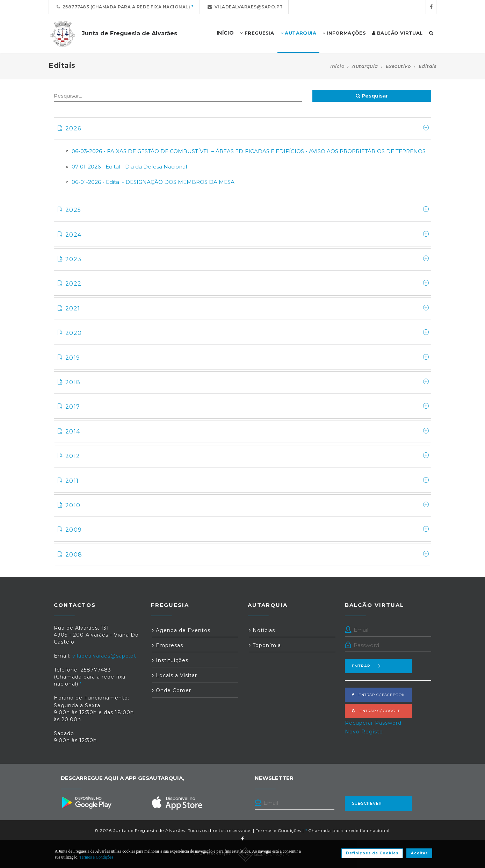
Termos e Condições (278, 830)
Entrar (367, 666)
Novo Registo (364, 732)
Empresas (168, 645)
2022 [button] (243, 284)
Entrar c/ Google (376, 711)
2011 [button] (243, 481)
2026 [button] (243, 128)
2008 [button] (243, 554)
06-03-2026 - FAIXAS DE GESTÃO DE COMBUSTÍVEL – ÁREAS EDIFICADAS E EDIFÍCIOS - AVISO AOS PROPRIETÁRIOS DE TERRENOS (249, 151)
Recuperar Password (373, 723)
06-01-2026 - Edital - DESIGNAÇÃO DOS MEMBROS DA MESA (153, 182)
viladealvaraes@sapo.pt (244, 7)
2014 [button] (243, 431)
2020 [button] (243, 333)
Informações (344, 33)
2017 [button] (243, 407)
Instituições (170, 660)
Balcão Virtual (397, 33)
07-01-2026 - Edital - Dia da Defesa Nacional (129, 167)
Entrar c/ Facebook (378, 695)
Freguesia (257, 33)
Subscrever (367, 803)
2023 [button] (243, 259)
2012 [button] (243, 456)
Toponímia (265, 645)
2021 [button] (243, 308)
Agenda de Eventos (181, 630)
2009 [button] (243, 530)
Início (337, 66)
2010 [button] (243, 505)
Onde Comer (172, 690)
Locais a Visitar (175, 675)
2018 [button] (243, 382)
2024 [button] (243, 235)
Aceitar (419, 853)
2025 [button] (243, 210)
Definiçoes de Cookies (372, 853)
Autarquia (298, 33)
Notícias (262, 630)
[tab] (243, 129)
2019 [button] (243, 358)
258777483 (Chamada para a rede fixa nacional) (122, 7)
